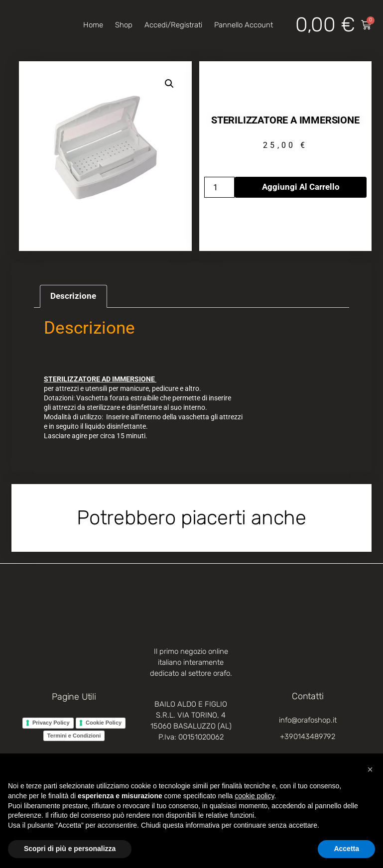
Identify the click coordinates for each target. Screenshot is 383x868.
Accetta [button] (346, 849)
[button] (169, 84)
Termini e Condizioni (74, 736)
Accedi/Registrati (173, 25)
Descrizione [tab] (73, 296)
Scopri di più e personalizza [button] (70, 849)
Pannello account (244, 25)
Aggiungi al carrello (301, 187)
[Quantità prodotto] (220, 187)
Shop (124, 25)
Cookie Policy (104, 723)
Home (93, 25)
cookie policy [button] (254, 796)
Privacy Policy (51, 723)
